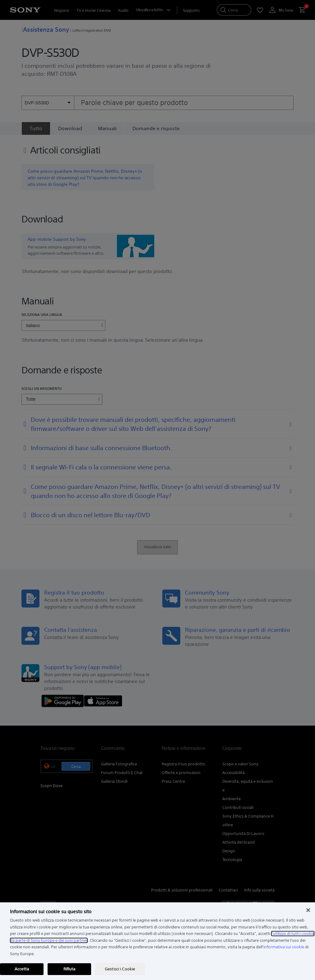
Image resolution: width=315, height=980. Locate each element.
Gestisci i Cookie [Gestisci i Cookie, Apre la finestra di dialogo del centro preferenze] (120, 969)
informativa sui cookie (284, 947)
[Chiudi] (308, 910)
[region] (157, 941)
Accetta (22, 969)
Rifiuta (69, 969)
